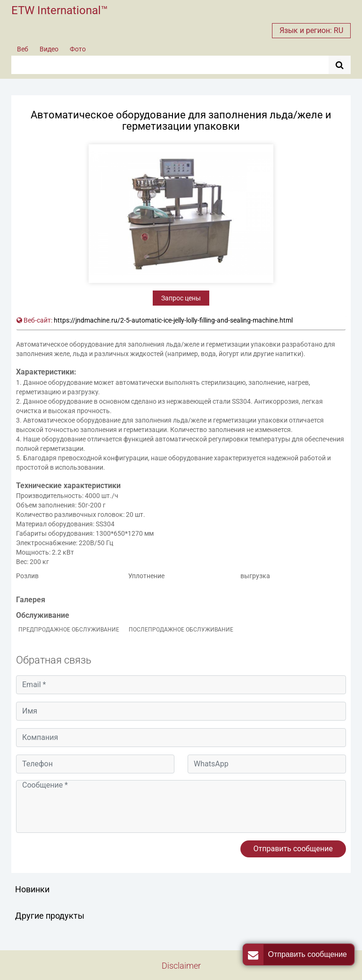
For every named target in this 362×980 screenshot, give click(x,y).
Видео (49, 49)
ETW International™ (60, 10)
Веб (23, 49)
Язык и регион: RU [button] (311, 30)
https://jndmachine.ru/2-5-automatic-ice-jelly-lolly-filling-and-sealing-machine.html (173, 320)
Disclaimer (181, 966)
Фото (78, 49)
